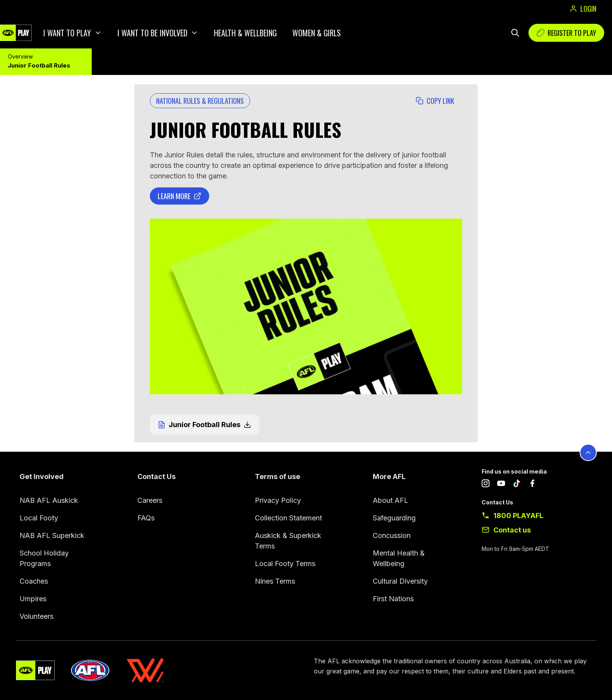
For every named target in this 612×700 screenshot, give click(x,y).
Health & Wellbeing (245, 33)
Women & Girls (317, 33)
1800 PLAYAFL (518, 516)
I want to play (67, 33)
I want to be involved (152, 33)
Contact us (512, 530)
